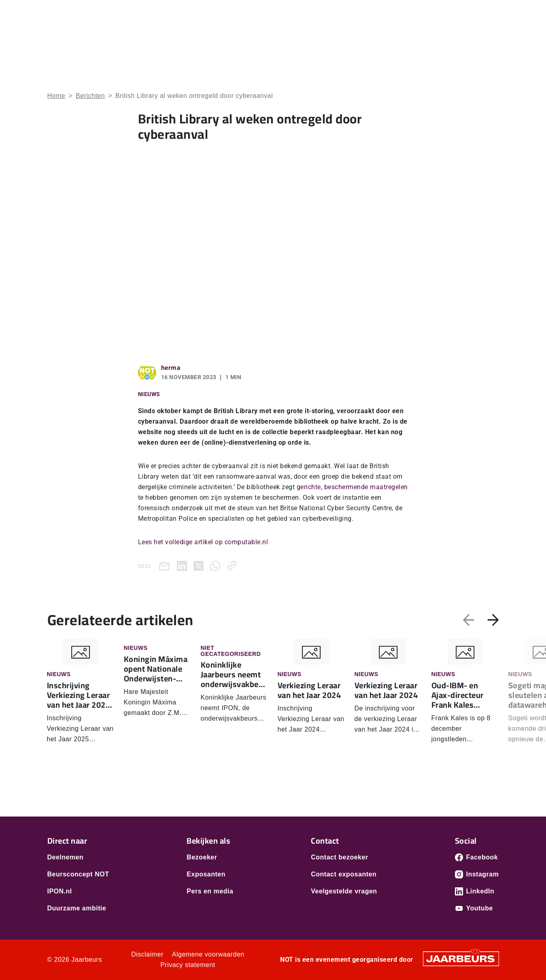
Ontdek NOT (366, 41)
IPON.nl (60, 891)
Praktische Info (476, 41)
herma (171, 367)
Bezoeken (61, 12)
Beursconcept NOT (78, 874)
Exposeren (93, 12)
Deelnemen (66, 857)
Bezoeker (202, 857)
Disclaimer (147, 954)
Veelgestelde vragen (344, 891)
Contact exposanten (344, 874)
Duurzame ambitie (77, 908)
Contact (489, 12)
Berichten (90, 96)
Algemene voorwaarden (208, 954)
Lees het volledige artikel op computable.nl (203, 542)
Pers (464, 12)
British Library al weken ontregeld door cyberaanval (194, 96)
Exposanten (206, 874)
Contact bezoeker (339, 857)
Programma (419, 41)
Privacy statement (188, 965)
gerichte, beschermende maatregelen (352, 487)
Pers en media (210, 891)
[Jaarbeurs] (461, 958)
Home (322, 41)
